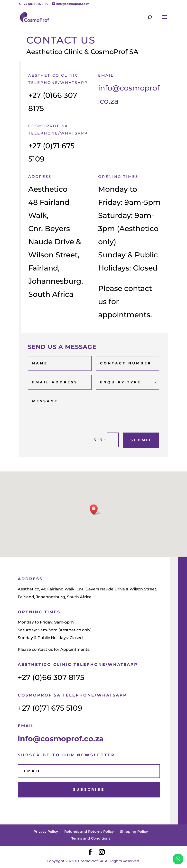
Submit (141, 440)
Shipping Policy (134, 832)
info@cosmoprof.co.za (61, 739)
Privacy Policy (46, 832)
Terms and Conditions (91, 838)
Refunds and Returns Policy (89, 832)
